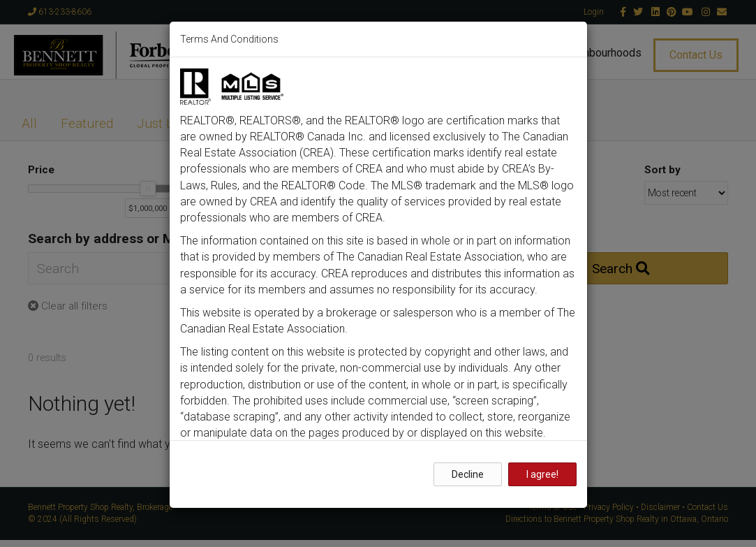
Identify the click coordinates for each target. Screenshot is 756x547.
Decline (468, 474)
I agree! (542, 474)
